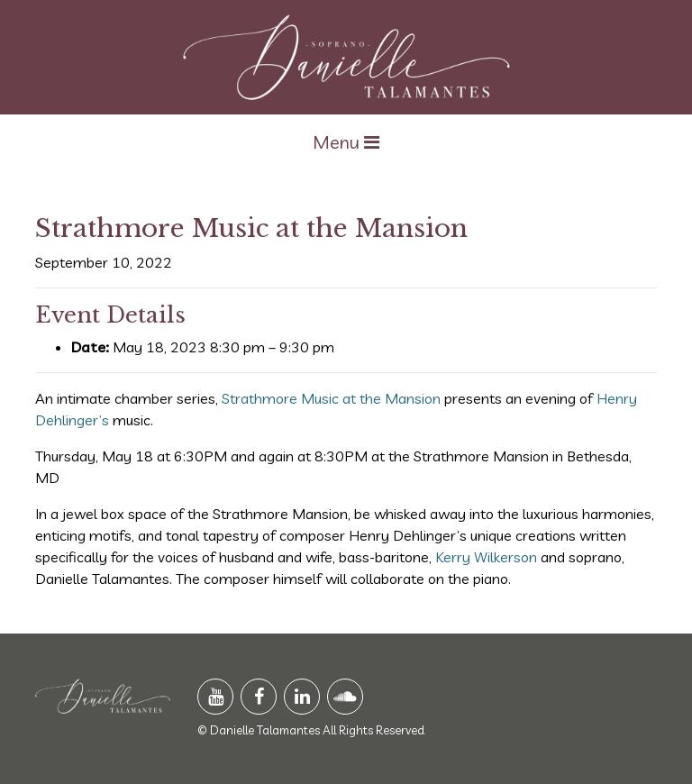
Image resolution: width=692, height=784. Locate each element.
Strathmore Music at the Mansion (331, 398)
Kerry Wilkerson (486, 557)
